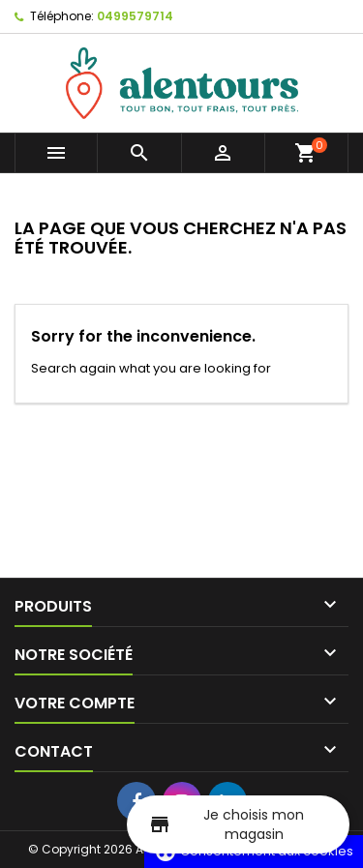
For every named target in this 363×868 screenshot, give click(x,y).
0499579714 (135, 16)
